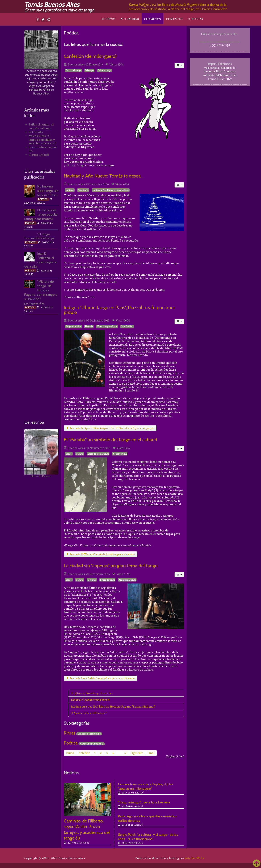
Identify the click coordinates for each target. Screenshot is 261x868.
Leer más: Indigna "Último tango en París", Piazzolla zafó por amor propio (110, 428)
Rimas (70, 733)
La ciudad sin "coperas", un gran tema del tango (111, 566)
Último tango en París (107, 326)
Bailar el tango (104, 70)
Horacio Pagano (41, 476)
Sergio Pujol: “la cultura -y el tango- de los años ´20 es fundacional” (148, 837)
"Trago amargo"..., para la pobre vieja (144, 802)
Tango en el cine (73, 326)
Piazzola (89, 326)
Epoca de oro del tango (98, 454)
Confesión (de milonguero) (90, 56)
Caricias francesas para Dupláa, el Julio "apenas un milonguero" (145, 786)
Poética (71, 743)
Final (151, 753)
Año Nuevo (83, 190)
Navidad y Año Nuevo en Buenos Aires (111, 190)
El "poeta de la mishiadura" (88, 713)
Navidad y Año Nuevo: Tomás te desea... (104, 176)
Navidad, (70, 190)
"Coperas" (92, 580)
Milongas (89, 70)
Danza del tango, (73, 70)
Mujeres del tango (127, 580)
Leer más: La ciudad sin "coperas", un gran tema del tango (100, 678)
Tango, (69, 454)
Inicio (70, 753)
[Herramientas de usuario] (179, 65)
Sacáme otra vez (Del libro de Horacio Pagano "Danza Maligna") (113, 707)
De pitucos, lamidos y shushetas (92, 693)
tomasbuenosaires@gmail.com (220, 42)
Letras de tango (107, 580)
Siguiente (137, 753)
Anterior (84, 753)
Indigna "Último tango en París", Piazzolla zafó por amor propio (119, 310)
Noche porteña (120, 454)
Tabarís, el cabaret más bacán (90, 700)
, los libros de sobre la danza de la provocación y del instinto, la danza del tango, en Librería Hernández (178, 7)
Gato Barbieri (127, 326)
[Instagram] (49, 20)
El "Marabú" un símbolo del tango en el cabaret (111, 440)
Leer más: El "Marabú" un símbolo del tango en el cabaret (101, 554)
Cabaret (80, 454)
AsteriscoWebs (194, 858)
